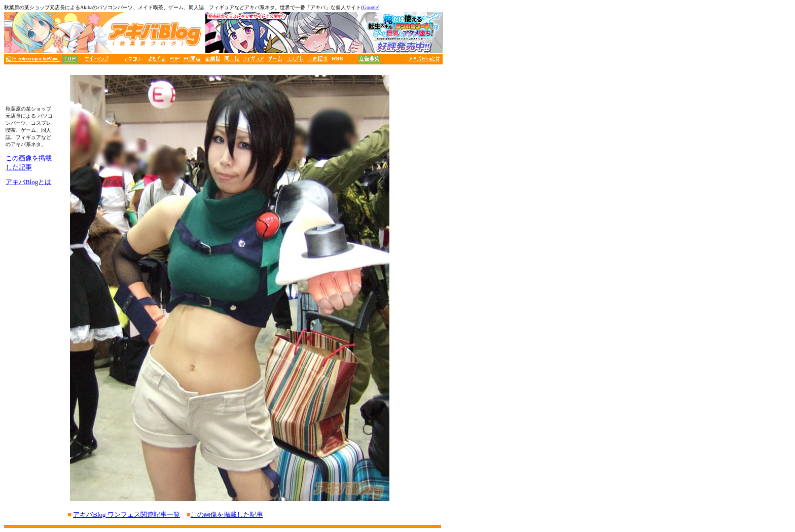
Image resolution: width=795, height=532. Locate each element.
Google (370, 7)
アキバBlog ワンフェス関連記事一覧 (127, 515)
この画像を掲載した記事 (227, 515)
